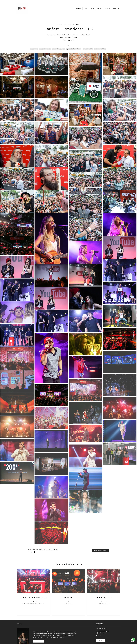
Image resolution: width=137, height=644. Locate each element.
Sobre (108, 9)
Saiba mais (38, 639)
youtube (34, 49)
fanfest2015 (88, 49)
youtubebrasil (45, 49)
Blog (99, 9)
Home (79, 9)
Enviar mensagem (103, 629)
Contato (117, 9)
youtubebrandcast (74, 49)
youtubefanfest (59, 49)
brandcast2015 (100, 49)
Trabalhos (89, 9)
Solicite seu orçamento (100, 551)
